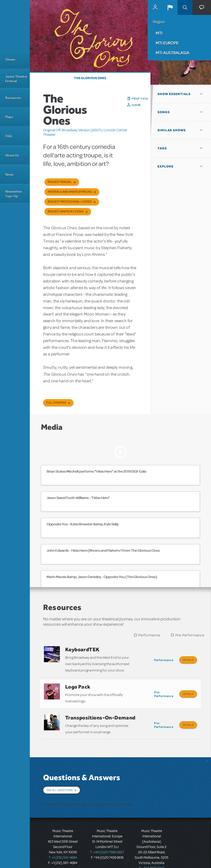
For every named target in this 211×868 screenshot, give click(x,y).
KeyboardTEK (82, 649)
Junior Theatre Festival (16, 79)
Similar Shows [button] (172, 130)
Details (188, 660)
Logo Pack (78, 685)
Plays (9, 117)
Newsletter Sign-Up (14, 194)
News (9, 175)
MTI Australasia (172, 53)
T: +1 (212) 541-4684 (63, 849)
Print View (140, 99)
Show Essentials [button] (174, 94)
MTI (159, 33)
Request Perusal (60, 182)
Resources (13, 98)
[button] (170, 7)
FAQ (9, 136)
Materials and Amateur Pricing (70, 192)
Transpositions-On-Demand (100, 714)
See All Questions (60, 784)
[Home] (15, 25)
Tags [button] (162, 148)
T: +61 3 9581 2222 (152, 860)
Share (136, 105)
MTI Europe (167, 43)
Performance (149, 635)
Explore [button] (166, 166)
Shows (10, 60)
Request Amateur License (66, 212)
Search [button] (185, 7)
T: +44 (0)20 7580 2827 (107, 844)
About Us (12, 155)
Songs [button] (164, 112)
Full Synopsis (56, 403)
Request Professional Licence (70, 202)
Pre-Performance (190, 635)
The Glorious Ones (90, 78)
